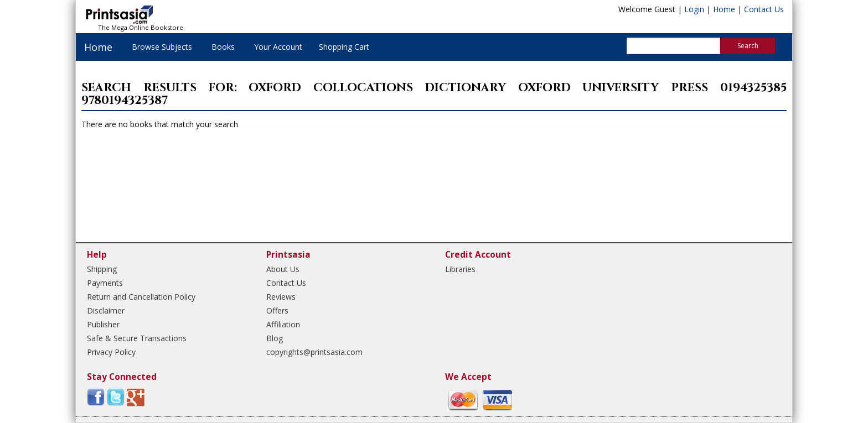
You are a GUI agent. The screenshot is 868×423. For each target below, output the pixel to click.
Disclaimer (106, 310)
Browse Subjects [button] (162, 47)
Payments (105, 283)
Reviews (281, 297)
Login (694, 9)
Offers (277, 310)
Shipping (102, 269)
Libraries (460, 269)
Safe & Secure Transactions (137, 338)
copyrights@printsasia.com (314, 352)
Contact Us (764, 9)
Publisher (103, 324)
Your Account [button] (278, 47)
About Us (283, 269)
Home (724, 9)
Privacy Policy (111, 352)
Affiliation (283, 324)
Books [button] (223, 47)
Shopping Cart (344, 47)
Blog (275, 338)
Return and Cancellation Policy (141, 297)
